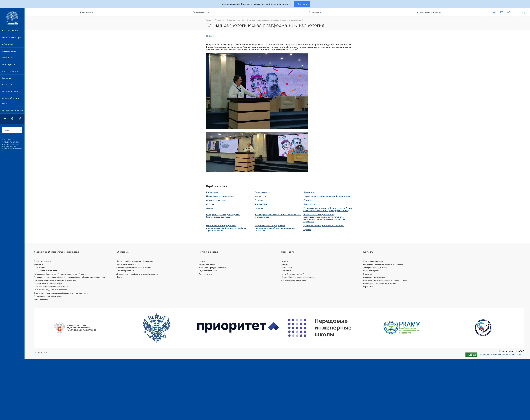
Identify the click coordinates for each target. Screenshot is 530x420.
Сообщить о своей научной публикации (381, 284)
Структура (232, 21)
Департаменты (264, 193)
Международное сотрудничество (50, 297)
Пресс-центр (8, 66)
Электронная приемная (374, 262)
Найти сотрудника (372, 271)
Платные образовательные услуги (50, 284)
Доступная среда (44, 300)
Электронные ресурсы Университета (216, 268)
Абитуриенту (88, 13)
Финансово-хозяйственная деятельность (53, 287)
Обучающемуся (201, 13)
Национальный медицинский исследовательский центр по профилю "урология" (276, 229)
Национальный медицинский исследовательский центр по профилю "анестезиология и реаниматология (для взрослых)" (325, 219)
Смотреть (302, 4)
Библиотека (287, 271)
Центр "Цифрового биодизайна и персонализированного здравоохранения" (277, 21)
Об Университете (11, 32)
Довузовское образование (129, 265)
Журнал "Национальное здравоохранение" (300, 278)
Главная (210, 21)
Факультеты (310, 205)
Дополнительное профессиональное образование (139, 274)
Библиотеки (214, 193)
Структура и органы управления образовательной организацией (63, 294)
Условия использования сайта (295, 281)
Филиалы (212, 209)
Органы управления (217, 201)
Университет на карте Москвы (376, 268)
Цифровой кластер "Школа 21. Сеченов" (325, 226)
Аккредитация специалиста (429, 13)
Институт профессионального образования (136, 262)
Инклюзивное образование (221, 197)
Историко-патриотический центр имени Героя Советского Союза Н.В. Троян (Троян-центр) (329, 210)
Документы (41, 265)
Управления (262, 205)
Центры (242, 21)
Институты (262, 197)
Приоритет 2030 (10, 93)
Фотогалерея (288, 268)
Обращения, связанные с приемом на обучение (384, 265)
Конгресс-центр (10, 72)
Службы (309, 201)
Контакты (7, 79)
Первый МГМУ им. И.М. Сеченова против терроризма (386, 281)
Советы (211, 205)
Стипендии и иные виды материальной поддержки (58, 281)
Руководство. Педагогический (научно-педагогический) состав (63, 274)
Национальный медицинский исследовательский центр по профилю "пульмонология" (228, 229)
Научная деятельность (210, 271)
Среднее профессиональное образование (136, 268)
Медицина (7, 59)
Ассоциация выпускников (375, 278)
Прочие (308, 230)
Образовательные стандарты (48, 271)
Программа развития (12, 111)
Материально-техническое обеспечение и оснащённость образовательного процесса (72, 278)
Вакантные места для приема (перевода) (53, 290)
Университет (221, 21)
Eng (524, 13)
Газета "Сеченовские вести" (294, 274)
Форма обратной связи (10, 102)
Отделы (260, 201)
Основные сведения (45, 262)
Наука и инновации (12, 39)
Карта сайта (369, 287)
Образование (9, 45)
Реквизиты (368, 274)
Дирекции (310, 193)
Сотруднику (315, 13)
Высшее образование (127, 271)
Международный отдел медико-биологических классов (224, 216)
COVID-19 (7, 86)
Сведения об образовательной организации (59, 252)
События (286, 265)
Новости (286, 262)
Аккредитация (9, 52)
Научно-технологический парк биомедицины (328, 197)
